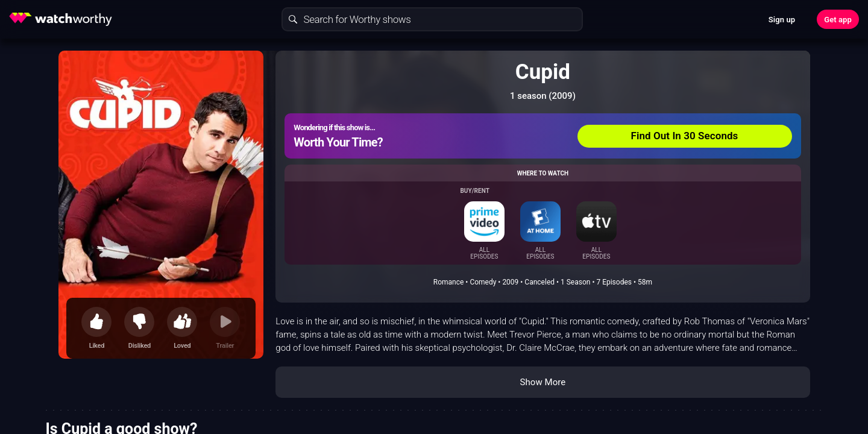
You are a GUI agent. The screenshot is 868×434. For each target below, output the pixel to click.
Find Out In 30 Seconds (685, 136)
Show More (542, 382)
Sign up (782, 20)
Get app (838, 20)
